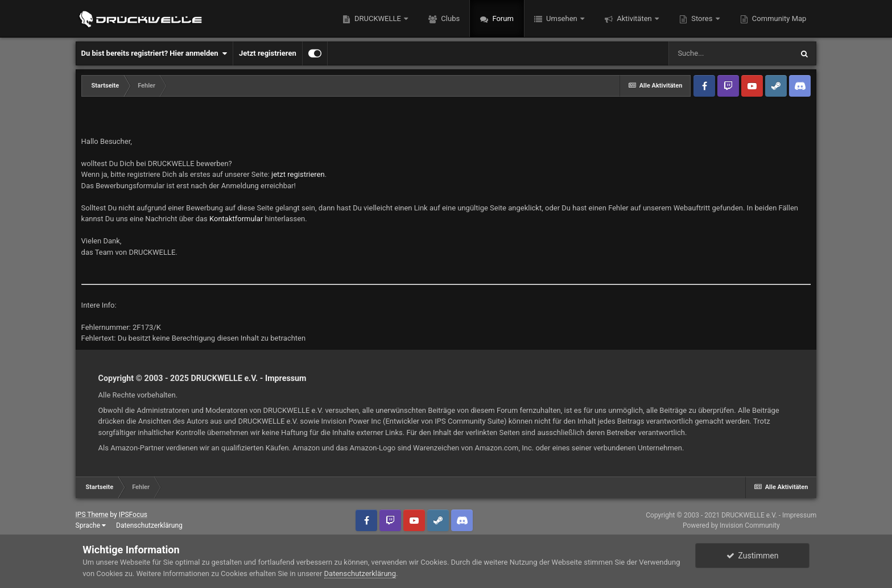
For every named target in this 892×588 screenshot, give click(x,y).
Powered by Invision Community (731, 525)
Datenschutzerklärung (149, 525)
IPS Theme (92, 515)
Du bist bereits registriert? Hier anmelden (154, 53)
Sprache (91, 525)
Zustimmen (753, 556)
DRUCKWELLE (378, 18)
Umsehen (562, 18)
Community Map (779, 18)
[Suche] (730, 53)
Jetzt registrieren (268, 53)
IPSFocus (133, 515)
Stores (702, 18)
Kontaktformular (236, 219)
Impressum (286, 378)
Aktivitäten (634, 18)
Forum (502, 18)
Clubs (449, 18)
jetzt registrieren (298, 174)
